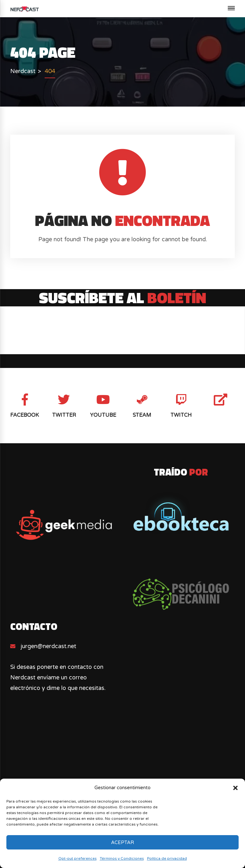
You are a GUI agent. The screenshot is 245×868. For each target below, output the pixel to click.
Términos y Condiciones (122, 858)
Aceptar (122, 842)
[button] (235, 788)
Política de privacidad (167, 858)
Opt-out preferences (78, 858)
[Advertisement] (123, 774)
